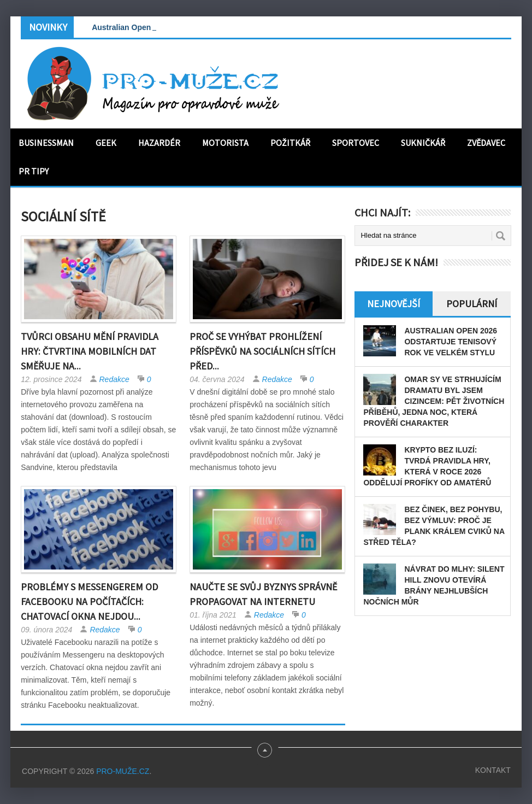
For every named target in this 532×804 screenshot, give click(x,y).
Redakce (114, 379)
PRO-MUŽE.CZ (123, 771)
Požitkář (290, 143)
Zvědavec (486, 143)
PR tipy (34, 171)
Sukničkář (423, 143)
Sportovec (356, 143)
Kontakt (493, 770)
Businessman (46, 143)
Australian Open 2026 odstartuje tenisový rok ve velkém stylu (451, 342)
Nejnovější (394, 304)
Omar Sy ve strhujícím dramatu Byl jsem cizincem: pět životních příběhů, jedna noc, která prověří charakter (434, 401)
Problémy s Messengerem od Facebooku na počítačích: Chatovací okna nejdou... (89, 601)
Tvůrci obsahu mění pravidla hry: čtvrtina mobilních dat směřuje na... (90, 351)
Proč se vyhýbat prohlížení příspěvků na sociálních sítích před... (262, 351)
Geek (106, 143)
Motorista (225, 143)
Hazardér (159, 143)
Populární (472, 304)
